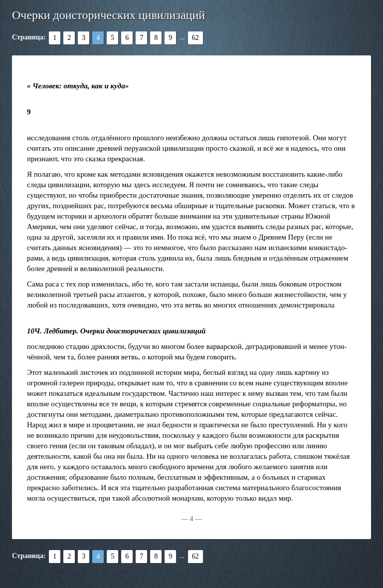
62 (195, 38)
